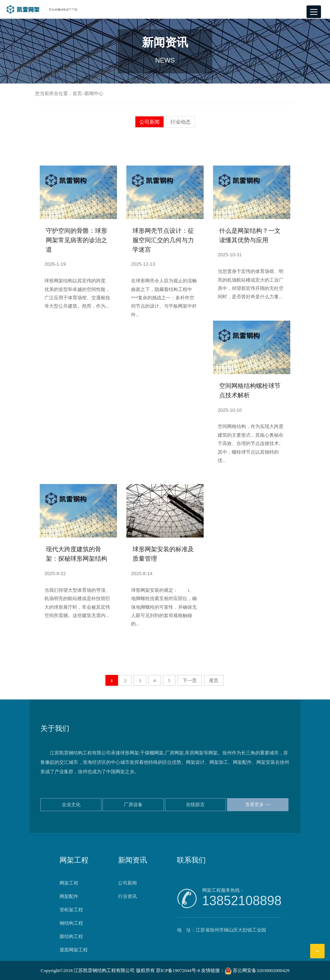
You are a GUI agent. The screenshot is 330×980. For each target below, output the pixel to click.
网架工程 (74, 860)
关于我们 (55, 728)
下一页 (190, 681)
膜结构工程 (71, 936)
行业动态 (181, 122)
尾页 (214, 681)
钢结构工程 (71, 923)
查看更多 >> (258, 804)
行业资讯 (127, 896)
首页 (77, 93)
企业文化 (71, 804)
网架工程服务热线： (242, 898)
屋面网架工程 (74, 950)
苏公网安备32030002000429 (257, 970)
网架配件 (69, 896)
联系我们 (191, 860)
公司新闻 (149, 122)
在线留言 (195, 804)
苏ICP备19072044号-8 (178, 970)
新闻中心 (94, 93)
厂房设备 (133, 804)
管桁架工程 (71, 910)
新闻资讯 (133, 860)
